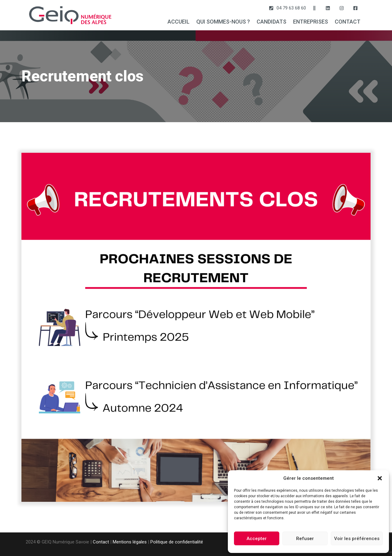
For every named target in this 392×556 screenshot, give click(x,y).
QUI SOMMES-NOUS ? (223, 22)
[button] (380, 478)
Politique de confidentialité (177, 542)
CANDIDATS (271, 22)
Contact (101, 542)
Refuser (305, 539)
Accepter (257, 539)
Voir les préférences (357, 539)
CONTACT (348, 22)
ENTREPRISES (311, 22)
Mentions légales (130, 542)
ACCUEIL (179, 22)
